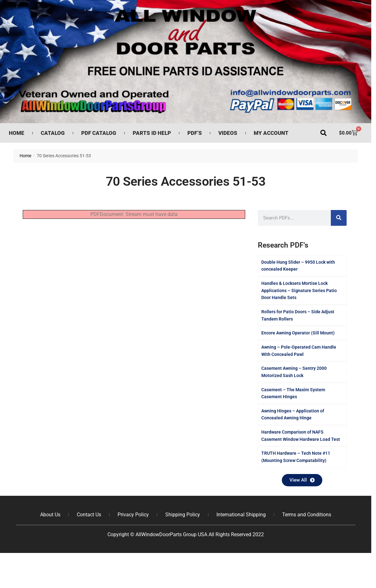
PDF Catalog (99, 133)
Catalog (53, 133)
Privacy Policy (133, 515)
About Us (50, 515)
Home (17, 133)
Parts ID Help (152, 133)
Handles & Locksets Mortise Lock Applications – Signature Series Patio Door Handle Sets (299, 290)
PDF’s (195, 133)
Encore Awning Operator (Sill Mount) (298, 333)
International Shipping (241, 515)
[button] (323, 133)
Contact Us (89, 515)
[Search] (339, 218)
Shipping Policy (183, 515)
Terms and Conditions (307, 515)
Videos (228, 133)
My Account (271, 133)
